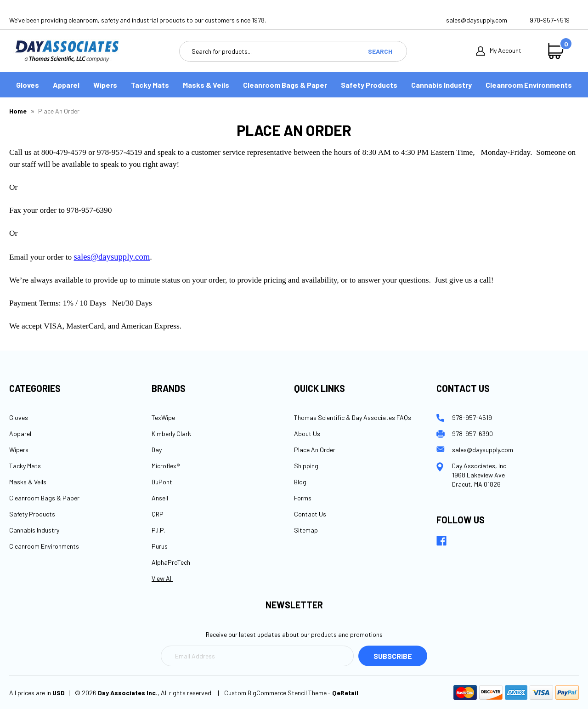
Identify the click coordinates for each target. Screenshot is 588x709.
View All (162, 578)
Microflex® (166, 466)
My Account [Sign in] (499, 51)
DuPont (162, 482)
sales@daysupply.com (477, 20)
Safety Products (369, 85)
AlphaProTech (171, 562)
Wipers (105, 85)
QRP (158, 514)
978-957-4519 (550, 20)
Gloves (28, 85)
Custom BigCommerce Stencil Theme (275, 692)
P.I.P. (158, 530)
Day (157, 450)
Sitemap (306, 530)
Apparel (66, 85)
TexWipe (163, 417)
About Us (307, 434)
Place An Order (315, 450)
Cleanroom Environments (529, 85)
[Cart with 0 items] (558, 51)
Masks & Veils (206, 85)
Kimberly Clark (171, 434)
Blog (300, 482)
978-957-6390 (472, 434)
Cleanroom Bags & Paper (285, 85)
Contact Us (310, 514)
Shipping (306, 466)
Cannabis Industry (441, 85)
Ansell (160, 498)
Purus (160, 546)
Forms (303, 498)
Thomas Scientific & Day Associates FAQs (353, 417)
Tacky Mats (150, 85)
